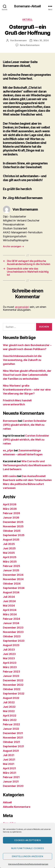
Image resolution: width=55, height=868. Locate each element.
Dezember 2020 (13, 786)
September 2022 (14, 694)
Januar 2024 (11, 623)
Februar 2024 (12, 619)
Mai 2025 (9, 553)
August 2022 (11, 698)
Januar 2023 (11, 676)
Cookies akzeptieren (28, 840)
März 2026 (10, 509)
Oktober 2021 (12, 742)
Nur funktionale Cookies (28, 848)
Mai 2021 (9, 764)
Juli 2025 (9, 544)
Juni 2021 (9, 760)
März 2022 (10, 720)
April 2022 (10, 716)
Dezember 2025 (13, 522)
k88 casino (10, 476)
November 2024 (13, 579)
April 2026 (10, 504)
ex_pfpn (8, 450)
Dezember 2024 (13, 575)
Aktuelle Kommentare (17, 807)
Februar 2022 (11, 724)
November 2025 (13, 526)
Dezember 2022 (13, 680)
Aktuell (27, 19)
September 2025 (14, 535)
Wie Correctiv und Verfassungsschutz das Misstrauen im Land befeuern (27, 465)
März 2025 (10, 562)
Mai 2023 (9, 658)
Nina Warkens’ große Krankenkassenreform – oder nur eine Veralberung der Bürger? (27, 390)
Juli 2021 (9, 755)
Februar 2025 (12, 566)
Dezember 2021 (13, 733)
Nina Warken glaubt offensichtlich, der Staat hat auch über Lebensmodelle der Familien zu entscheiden (27, 375)
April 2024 (10, 610)
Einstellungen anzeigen (28, 856)
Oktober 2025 (12, 531)
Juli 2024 (9, 597)
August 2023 (11, 645)
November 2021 (13, 738)
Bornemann (21, 40)
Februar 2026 (12, 513)
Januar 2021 (11, 782)
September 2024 (14, 588)
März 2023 (10, 667)
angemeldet (22, 307)
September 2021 (13, 746)
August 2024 (11, 592)
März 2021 (10, 773)
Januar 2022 (11, 729)
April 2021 (9, 768)
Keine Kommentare (30, 45)
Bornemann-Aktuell (27, 6)
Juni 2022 (9, 707)
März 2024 (10, 614)
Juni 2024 (9, 601)
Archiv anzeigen (13, 246)
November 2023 (13, 632)
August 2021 (11, 751)
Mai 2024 (9, 606)
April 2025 (10, 557)
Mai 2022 (9, 711)
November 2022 (13, 685)
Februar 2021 (11, 777)
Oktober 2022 (12, 689)
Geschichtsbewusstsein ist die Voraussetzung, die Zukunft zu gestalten (22, 360)
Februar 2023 (12, 672)
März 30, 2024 (41, 40)
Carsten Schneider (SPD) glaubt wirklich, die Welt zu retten (25, 425)
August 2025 (11, 540)
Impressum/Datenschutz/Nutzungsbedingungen (28, 864)
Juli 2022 (9, 702)
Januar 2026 (11, 518)
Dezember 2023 (13, 628)
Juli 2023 (9, 650)
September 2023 (14, 641)
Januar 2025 (11, 570)
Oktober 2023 (12, 636)
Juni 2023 (9, 654)
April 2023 (10, 663)
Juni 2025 (9, 548)
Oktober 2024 (12, 584)
